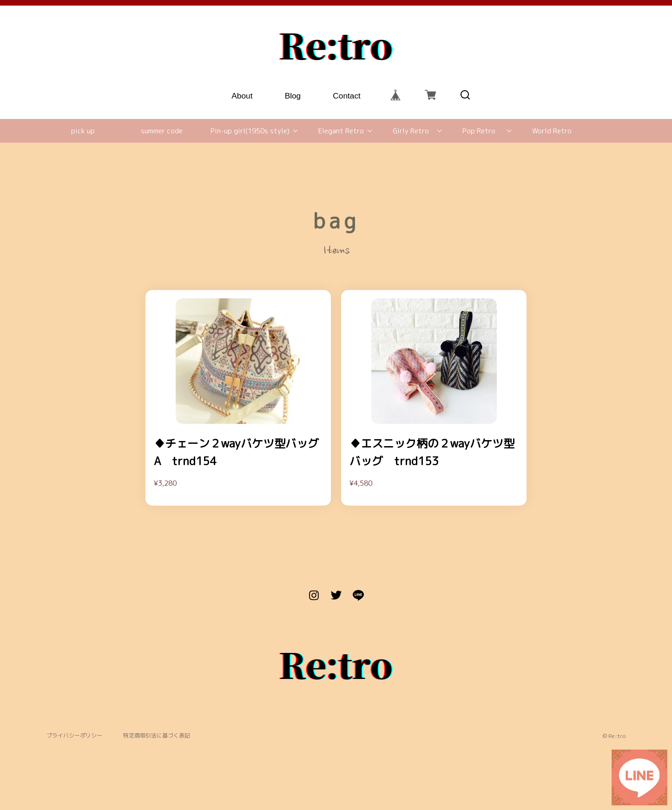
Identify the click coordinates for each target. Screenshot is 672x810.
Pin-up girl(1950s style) (250, 131)
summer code (162, 131)
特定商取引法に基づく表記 (157, 736)
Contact (347, 95)
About (242, 95)
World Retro (552, 131)
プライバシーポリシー (74, 736)
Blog (293, 95)
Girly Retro (411, 131)
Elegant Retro (341, 131)
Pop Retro (479, 131)
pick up (83, 131)
